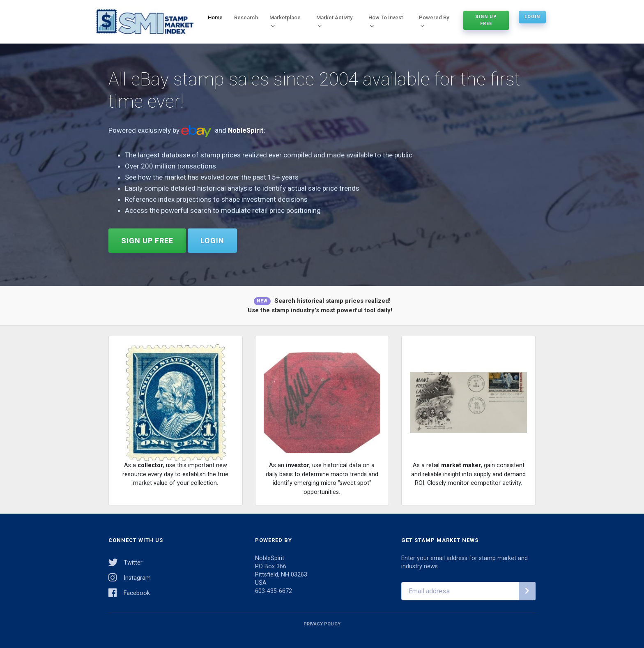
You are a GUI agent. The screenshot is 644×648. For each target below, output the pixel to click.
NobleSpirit (246, 131)
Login (532, 16)
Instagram (130, 577)
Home (215, 17)
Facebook (129, 592)
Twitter (125, 562)
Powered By (434, 21)
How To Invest (386, 21)
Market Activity (334, 21)
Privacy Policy (322, 623)
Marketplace (285, 21)
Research (246, 17)
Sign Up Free (486, 20)
